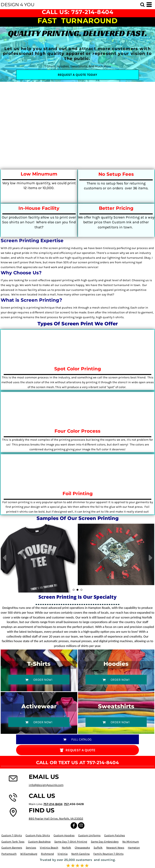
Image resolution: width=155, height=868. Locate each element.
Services (31, 848)
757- (67, 804)
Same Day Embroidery (105, 842)
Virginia (63, 854)
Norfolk (66, 848)
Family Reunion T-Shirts (108, 854)
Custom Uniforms (89, 835)
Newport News (115, 848)
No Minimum (131, 842)
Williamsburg (29, 854)
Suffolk (98, 848)
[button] (142, 5)
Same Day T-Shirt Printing (71, 842)
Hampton (134, 848)
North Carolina (80, 854)
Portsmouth (9, 854)
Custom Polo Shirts (38, 835)
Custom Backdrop (39, 842)
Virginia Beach (49, 848)
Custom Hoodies (64, 835)
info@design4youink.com (46, 785)
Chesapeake (82, 848)
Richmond (47, 854)
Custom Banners (12, 848)
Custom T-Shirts (12, 835)
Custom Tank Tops (13, 842)
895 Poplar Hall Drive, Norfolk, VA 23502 (56, 818)
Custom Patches (115, 835)
